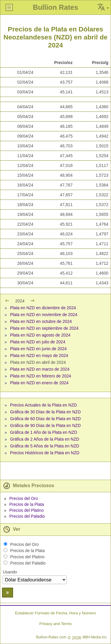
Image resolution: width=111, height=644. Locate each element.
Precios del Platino (26, 510)
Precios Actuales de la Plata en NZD (44, 405)
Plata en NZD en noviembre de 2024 (44, 315)
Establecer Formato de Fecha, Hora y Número (55, 613)
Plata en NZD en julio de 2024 (38, 342)
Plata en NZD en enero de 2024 (39, 383)
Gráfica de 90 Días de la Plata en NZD (45, 425)
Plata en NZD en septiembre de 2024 (44, 328)
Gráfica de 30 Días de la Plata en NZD (45, 412)
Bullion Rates (55, 7)
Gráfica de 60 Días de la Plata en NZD (45, 419)
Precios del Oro (23, 498)
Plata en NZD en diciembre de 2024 (43, 308)
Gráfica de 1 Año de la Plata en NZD (44, 432)
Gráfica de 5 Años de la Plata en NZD (45, 446)
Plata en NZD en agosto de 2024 (40, 335)
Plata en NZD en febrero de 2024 (41, 376)
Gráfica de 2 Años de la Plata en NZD (45, 439)
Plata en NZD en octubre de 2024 (41, 321)
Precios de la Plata (26, 504)
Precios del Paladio (27, 516)
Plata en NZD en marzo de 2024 (40, 369)
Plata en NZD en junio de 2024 (38, 349)
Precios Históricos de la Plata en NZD (45, 453)
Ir (8, 593)
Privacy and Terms (55, 624)
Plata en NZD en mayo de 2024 (39, 356)
